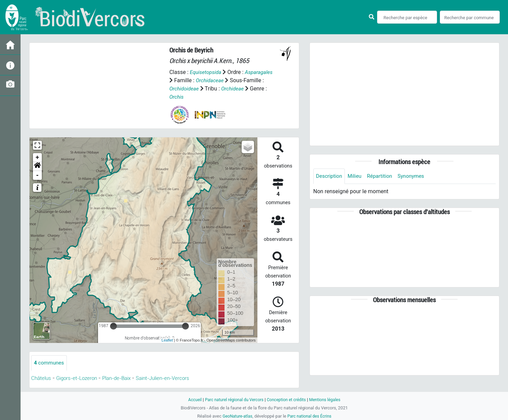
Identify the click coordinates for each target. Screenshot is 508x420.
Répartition (383, 176)
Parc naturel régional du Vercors (232, 400)
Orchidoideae (185, 89)
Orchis (177, 97)
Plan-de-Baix (123, 378)
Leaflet (167, 340)
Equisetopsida (207, 72)
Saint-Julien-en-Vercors (174, 378)
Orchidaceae (210, 80)
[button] (37, 166)
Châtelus (42, 378)
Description (330, 176)
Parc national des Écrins (310, 416)
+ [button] (38, 158)
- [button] (38, 175)
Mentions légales (328, 400)
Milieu (357, 176)
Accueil (191, 400)
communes (50, 363)
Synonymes (416, 176)
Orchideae (235, 89)
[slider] (113, 326)
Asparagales (262, 72)
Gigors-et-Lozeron (80, 378)
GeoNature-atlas (236, 416)
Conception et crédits (287, 400)
